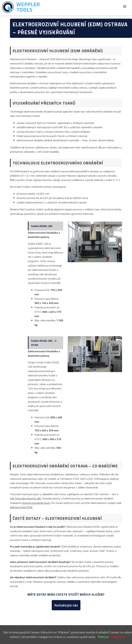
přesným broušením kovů (36, 503)
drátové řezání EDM (21, 507)
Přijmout (103, 637)
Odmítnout (118, 637)
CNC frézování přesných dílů (25, 498)
